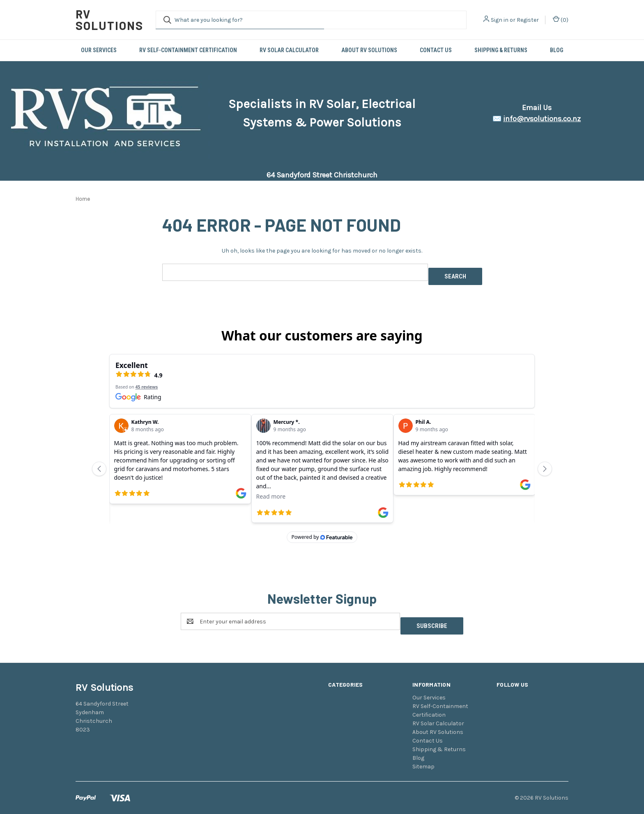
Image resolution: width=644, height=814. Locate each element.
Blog (557, 50)
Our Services (99, 50)
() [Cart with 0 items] (561, 20)
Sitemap (423, 733)
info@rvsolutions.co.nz (542, 119)
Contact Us (436, 50)
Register (528, 20)
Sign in (500, 20)
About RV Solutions (369, 50)
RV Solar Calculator (289, 50)
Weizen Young (553, 793)
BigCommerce (119, 793)
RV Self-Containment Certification (188, 50)
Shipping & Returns (501, 50)
